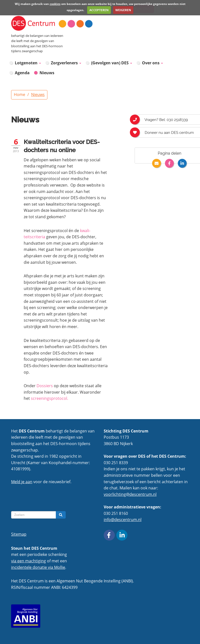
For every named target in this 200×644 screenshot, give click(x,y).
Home (20, 95)
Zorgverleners (66, 63)
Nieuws (47, 73)
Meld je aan (22, 482)
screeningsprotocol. (50, 398)
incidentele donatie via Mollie (38, 567)
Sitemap (19, 534)
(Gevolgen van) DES (112, 63)
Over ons (152, 63)
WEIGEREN (123, 10)
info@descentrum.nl (123, 520)
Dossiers (45, 386)
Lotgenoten (28, 63)
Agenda (22, 73)
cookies (55, 4)
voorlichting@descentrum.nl (130, 494)
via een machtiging (29, 561)
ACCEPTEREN (99, 10)
